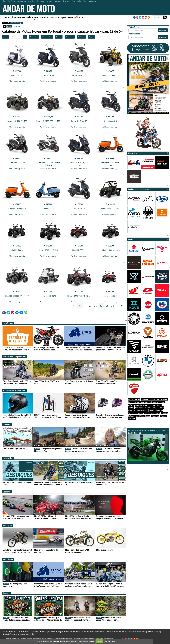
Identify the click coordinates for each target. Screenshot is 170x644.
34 (112, 306)
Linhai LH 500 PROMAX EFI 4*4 (17, 296)
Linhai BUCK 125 (79, 209)
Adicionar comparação (17, 81)
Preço (91, 37)
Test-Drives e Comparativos (14, 357)
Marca (59, 37)
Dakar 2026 (21, 17)
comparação (17, 26)
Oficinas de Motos (143, 408)
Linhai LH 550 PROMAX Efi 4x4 (79, 296)
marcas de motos (40, 23)
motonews (73, 23)
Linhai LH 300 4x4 (17, 250)
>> (122, 306)
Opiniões (7, 424)
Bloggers (155, 416)
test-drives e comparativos (86, 23)
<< (80, 306)
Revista (82, 17)
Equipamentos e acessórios (15, 390)
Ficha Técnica (100, 632)
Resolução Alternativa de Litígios (14, 634)
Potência (81, 37)
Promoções (53, 17)
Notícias (13, 17)
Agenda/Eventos (148, 399)
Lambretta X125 (48, 209)
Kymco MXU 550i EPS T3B (17, 121)
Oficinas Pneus (158, 408)
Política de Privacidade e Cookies (130, 632)
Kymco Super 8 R (110, 121)
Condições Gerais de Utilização (152, 632)
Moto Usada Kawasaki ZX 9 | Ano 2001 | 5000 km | (148, 445)
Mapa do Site (30, 634)
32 (101, 306)
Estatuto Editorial (112, 632)
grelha (9, 26)
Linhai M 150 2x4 (110, 296)
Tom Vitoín (35, 632)
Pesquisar (163, 30)
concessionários (52, 23)
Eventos (6, 17)
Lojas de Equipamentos (138, 410)
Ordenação (34, 37)
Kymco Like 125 (17, 75)
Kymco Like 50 (48, 75)
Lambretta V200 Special (110, 163)
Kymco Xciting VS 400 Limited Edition (48, 164)
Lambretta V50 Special (17, 209)
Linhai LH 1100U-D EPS (110, 209)
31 (96, 306)
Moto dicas (8, 559)
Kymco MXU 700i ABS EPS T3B (48, 121)
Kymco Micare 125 (79, 75)
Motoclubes (70, 17)
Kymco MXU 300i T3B (110, 75)
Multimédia (8, 458)
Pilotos (163, 416)
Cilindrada (70, 37)
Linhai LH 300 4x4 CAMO (48, 250)
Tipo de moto (47, 37)
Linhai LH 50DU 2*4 (48, 296)
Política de (110, 641)
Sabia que (8, 526)
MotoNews (8, 323)
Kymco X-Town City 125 (79, 163)
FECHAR (99, 641)
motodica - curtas (102, 23)
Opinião (28, 17)
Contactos (91, 632)
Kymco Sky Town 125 (79, 121)
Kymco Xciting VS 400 (17, 163)
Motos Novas (162, 399)
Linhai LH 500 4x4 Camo (110, 250)
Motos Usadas (134, 399)
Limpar (6, 37)
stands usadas (63, 23)
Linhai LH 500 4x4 (79, 250)
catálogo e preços (17, 23)
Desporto (7, 492)
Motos (34, 17)
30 (90, 306)
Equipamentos (43, 17)
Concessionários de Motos (144, 405)
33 (107, 306)
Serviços (61, 17)
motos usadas (28, 23)
